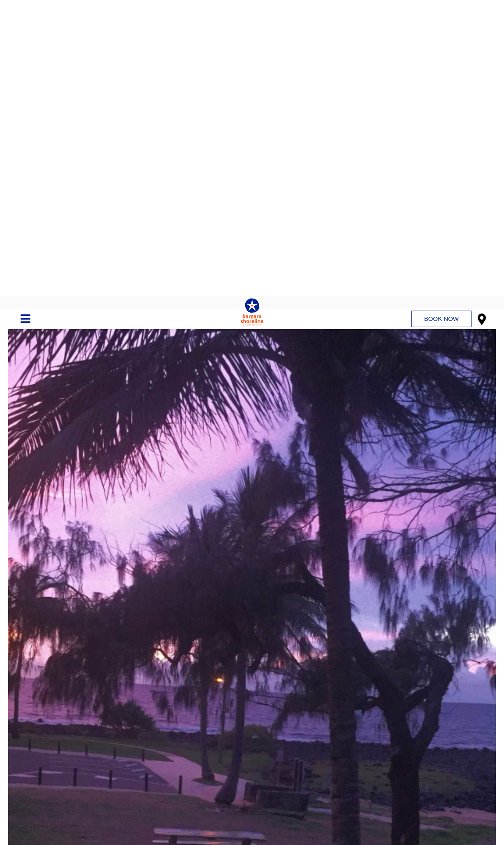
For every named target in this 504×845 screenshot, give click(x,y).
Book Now (441, 22)
